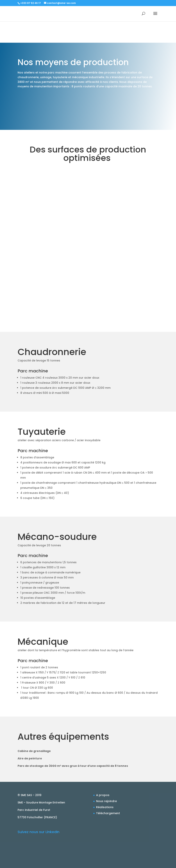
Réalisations (105, 807)
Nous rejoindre (106, 801)
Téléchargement (108, 813)
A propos (103, 795)
